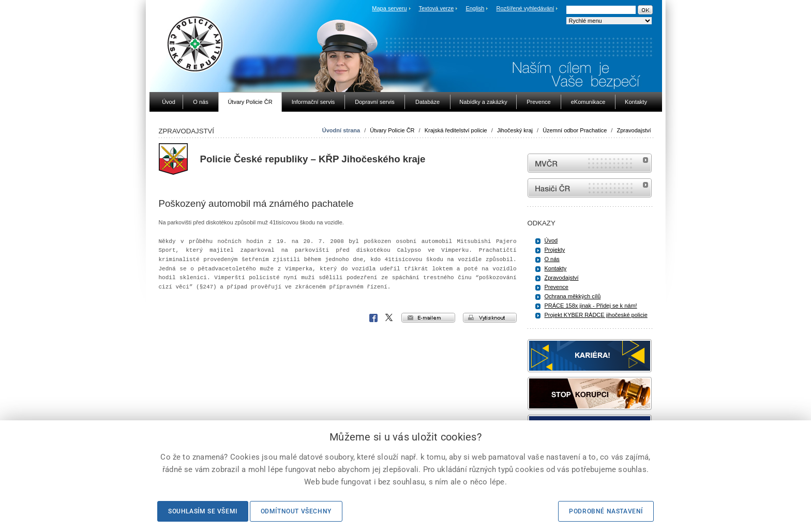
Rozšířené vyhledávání (525, 8)
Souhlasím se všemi (203, 511)
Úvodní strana (341, 130)
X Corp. (389, 318)
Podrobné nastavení (606, 511)
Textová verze (436, 8)
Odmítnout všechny (296, 511)
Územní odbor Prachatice (575, 130)
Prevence (557, 287)
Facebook (373, 318)
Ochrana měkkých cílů (573, 296)
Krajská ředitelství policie (456, 130)
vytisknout (490, 318)
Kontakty (556, 268)
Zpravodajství (634, 130)
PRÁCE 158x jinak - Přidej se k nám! (591, 306)
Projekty (555, 250)
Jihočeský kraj (515, 130)
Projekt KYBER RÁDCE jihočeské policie (596, 315)
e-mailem (428, 318)
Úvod (551, 240)
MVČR (590, 163)
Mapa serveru (389, 8)
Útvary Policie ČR (392, 130)
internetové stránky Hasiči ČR (590, 188)
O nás (552, 259)
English (475, 8)
